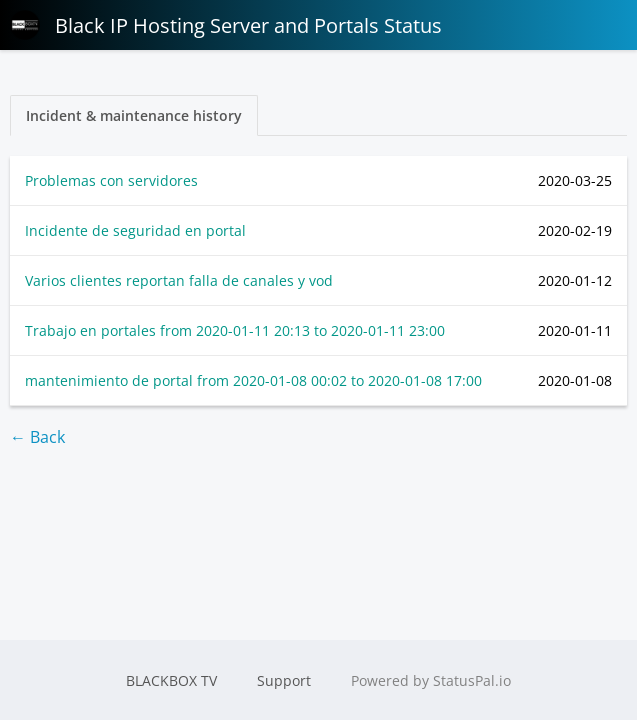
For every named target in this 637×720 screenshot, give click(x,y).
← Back (37, 437)
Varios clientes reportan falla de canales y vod (179, 280)
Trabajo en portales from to (235, 330)
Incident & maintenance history (134, 115)
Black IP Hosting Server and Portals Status (226, 25)
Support (284, 680)
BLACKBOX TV (171, 680)
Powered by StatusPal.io (431, 680)
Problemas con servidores (111, 180)
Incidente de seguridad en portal (135, 230)
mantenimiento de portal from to (253, 380)
